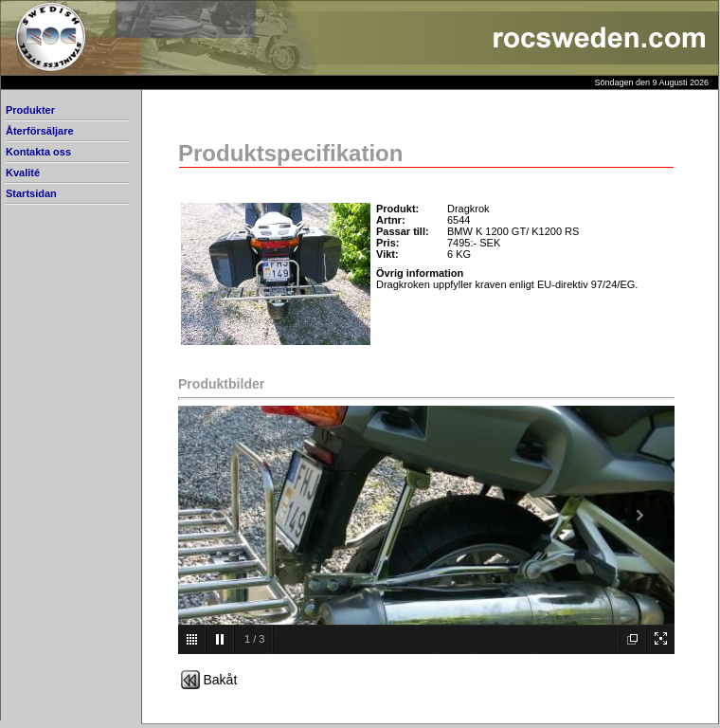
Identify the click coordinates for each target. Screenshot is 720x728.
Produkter (30, 110)
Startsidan (31, 193)
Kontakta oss (38, 152)
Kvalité (23, 173)
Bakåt (221, 680)
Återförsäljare (40, 131)
